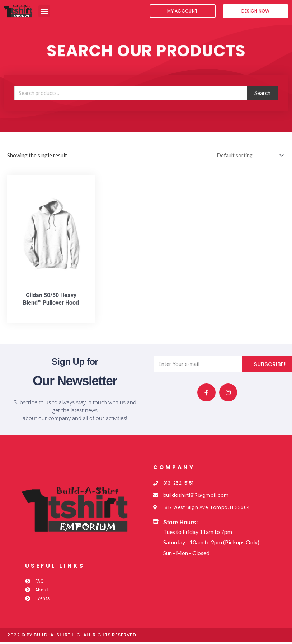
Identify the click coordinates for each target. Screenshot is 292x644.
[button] (44, 11)
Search (262, 95)
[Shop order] (248, 157)
